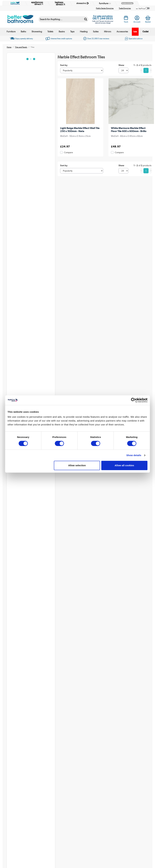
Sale (135, 32)
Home (9, 47)
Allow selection (77, 465)
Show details (134, 455)
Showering (37, 32)
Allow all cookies (124, 465)
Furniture (11, 32)
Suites (96, 32)
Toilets (50, 32)
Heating (84, 32)
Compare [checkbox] (68, 152)
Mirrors (108, 32)
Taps (72, 32)
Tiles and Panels (21, 47)
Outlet (145, 32)
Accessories (122, 32)
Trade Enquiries (125, 8)
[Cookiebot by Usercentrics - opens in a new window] (133, 400)
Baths (23, 32)
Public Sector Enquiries (105, 8)
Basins (62, 32)
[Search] (61, 19)
